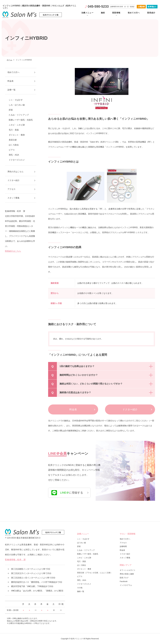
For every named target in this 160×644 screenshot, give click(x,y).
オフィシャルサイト (128, 570)
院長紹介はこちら (13, 251)
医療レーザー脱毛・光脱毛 (21, 120)
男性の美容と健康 (127, 574)
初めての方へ (134, 13)
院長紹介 (151, 13)
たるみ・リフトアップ (19, 115)
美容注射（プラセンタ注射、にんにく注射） (95, 573)
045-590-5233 (98, 6)
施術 (103, 13)
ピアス (12, 150)
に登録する (67, 493)
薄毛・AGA (14, 155)
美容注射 (13, 140)
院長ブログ (124, 578)
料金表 (73, 409)
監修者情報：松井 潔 (15, 560)
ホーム (9, 60)
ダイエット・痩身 (17, 135)
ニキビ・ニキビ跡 (17, 125)
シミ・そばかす (16, 100)
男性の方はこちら (15, 172)
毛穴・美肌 (14, 130)
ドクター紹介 (130, 409)
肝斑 (11, 110)
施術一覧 (81, 591)
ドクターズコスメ (17, 160)
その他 (80, 588)
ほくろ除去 (14, 145)
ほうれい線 (81, 543)
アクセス (11, 189)
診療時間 (123, 546)
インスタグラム (126, 585)
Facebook (124, 581)
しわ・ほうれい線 (17, 105)
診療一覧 (11, 90)
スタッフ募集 (13, 198)
